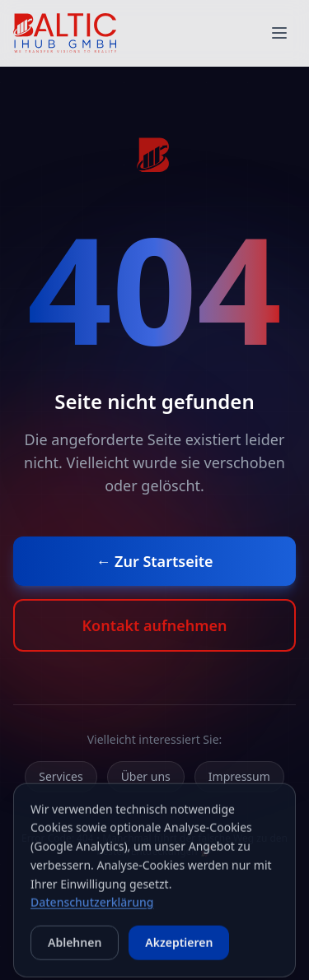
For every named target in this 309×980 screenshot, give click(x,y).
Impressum (239, 776)
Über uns (146, 776)
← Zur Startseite (154, 561)
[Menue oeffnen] (279, 33)
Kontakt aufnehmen (154, 625)
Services (61, 776)
